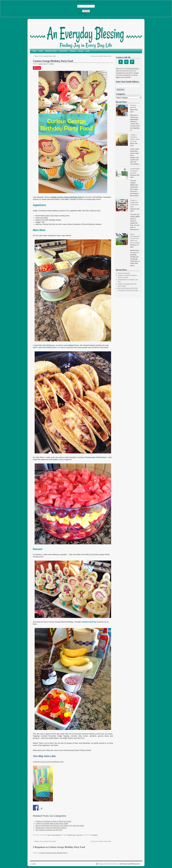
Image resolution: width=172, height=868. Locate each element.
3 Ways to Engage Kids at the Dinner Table (52, 823)
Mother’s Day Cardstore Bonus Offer (44, 56)
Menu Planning (56, 835)
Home (34, 51)
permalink (95, 835)
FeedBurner (90, 13)
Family (49, 835)
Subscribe (120, 90)
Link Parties (63, 51)
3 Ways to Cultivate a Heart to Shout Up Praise (53, 821)
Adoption (73, 51)
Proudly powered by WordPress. (109, 864)
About (41, 51)
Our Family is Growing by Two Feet (49, 830)
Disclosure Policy (51, 51)
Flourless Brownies (124, 273)
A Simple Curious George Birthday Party (48, 762)
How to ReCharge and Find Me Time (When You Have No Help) (60, 826)
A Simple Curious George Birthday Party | (53, 853)
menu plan (79, 835)
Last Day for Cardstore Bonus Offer (102, 56)
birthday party (72, 835)
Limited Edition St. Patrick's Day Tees (135, 171)
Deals (88, 51)
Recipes (81, 51)
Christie (52, 64)
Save (38, 68)
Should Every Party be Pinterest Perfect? (51, 828)
